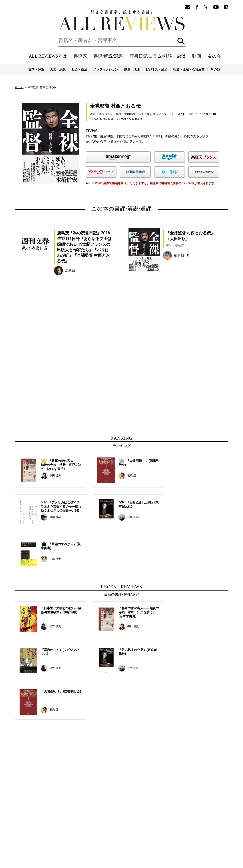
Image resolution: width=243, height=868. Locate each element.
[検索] (122, 40)
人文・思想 (58, 69)
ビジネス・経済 (157, 69)
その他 (215, 69)
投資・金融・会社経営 (189, 69)
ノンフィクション (106, 69)
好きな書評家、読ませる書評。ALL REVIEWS (122, 20)
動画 (197, 56)
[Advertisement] (79, 334)
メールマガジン (187, 829)
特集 (159, 829)
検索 (181, 41)
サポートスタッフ (141, 835)
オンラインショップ (114, 835)
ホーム (19, 87)
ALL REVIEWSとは (48, 56)
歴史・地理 (132, 69)
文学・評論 (36, 69)
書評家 (80, 56)
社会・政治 (79, 69)
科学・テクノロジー (76, 846)
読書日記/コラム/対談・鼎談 (158, 56)
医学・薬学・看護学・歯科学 (108, 846)
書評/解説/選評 (108, 56)
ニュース (93, 835)
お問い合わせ (195, 835)
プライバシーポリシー (169, 835)
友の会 (214, 56)
